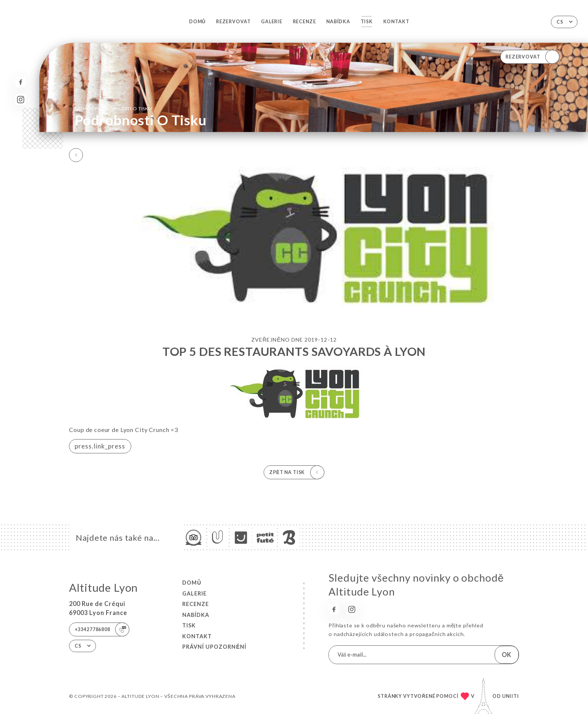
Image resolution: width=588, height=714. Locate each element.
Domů (197, 22)
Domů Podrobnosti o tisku (113, 108)
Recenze (304, 22)
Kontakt (396, 22)
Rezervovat (233, 22)
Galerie (272, 22)
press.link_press (100, 446)
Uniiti (511, 696)
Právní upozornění (214, 647)
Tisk (367, 22)
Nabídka (338, 22)
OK (506, 655)
